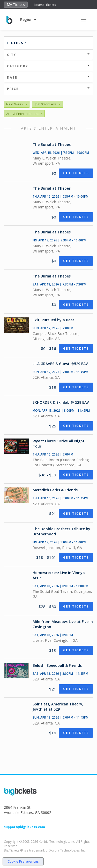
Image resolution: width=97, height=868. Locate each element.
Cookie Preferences (23, 861)
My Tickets (16, 5)
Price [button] (48, 89)
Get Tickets (76, 173)
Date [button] (48, 77)
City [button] (48, 55)
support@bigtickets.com (24, 827)
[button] (28, 19)
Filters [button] (17, 43)
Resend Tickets (45, 5)
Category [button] (48, 66)
